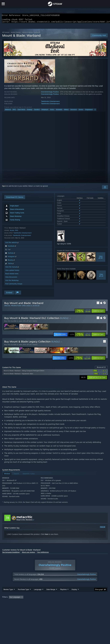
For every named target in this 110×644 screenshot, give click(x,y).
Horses (81, 111)
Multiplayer (45, 111)
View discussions (11, 278)
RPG (14, 111)
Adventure (74, 111)
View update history (12, 272)
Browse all (101, 369)
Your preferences (43, 554)
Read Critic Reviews (24, 521)
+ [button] (95, 111)
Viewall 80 (101, 248)
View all (103, 528)
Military (66, 111)
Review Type (8, 594)
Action (52, 111)
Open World (21, 111)
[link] (83, 312)
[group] (55, 602)
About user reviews (28, 554)
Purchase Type (23, 594)
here (47, 536)
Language (38, 594)
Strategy (30, 111)
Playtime (63, 594)
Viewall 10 (101, 266)
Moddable (59, 111)
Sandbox (37, 111)
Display (74, 594)
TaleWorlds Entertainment (50, 103)
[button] (98, 312)
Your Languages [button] (15, 602)
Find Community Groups (14, 285)
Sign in (4, 188)
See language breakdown (11, 554)
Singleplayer (89, 111)
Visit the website (12, 244)
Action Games (16, 34)
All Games (6, 34)
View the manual (12, 268)
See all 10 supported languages (68, 215)
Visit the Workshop (12, 282)
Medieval (8, 111)
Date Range (51, 594)
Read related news (12, 275)
